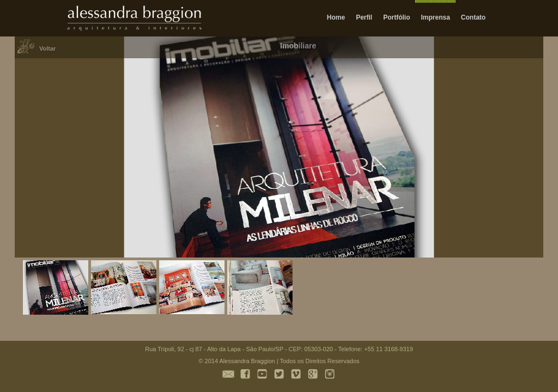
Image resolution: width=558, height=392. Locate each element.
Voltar (47, 48)
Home (336, 17)
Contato (473, 17)
